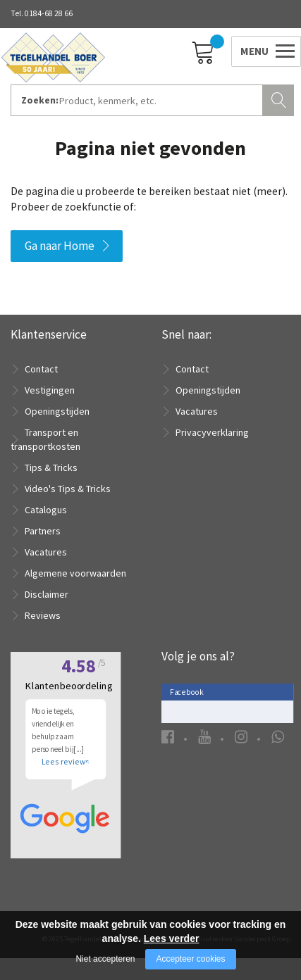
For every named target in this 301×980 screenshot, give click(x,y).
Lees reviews (65, 780)
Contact (41, 369)
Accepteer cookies (190, 959)
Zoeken (280, 99)
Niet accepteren (105, 959)
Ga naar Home (60, 246)
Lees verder (172, 938)
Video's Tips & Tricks (68, 489)
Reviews (43, 615)
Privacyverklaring (212, 432)
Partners (43, 531)
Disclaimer (47, 594)
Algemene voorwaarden (75, 573)
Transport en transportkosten (45, 439)
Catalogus (46, 510)
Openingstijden (57, 411)
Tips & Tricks (51, 467)
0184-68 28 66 (49, 13)
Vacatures (46, 552)
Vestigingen (50, 390)
